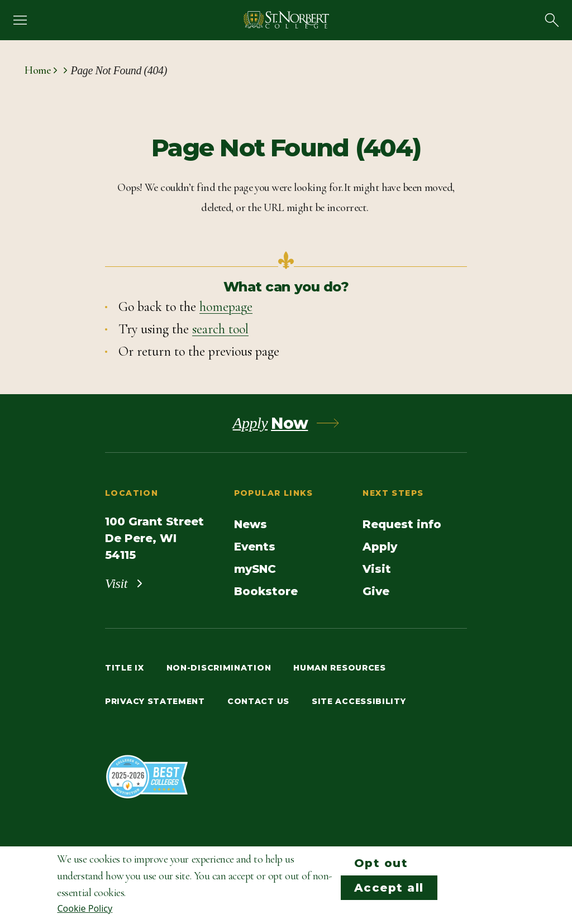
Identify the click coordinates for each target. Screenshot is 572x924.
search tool (220, 329)
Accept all (389, 888)
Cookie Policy (85, 908)
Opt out (381, 863)
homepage (226, 307)
